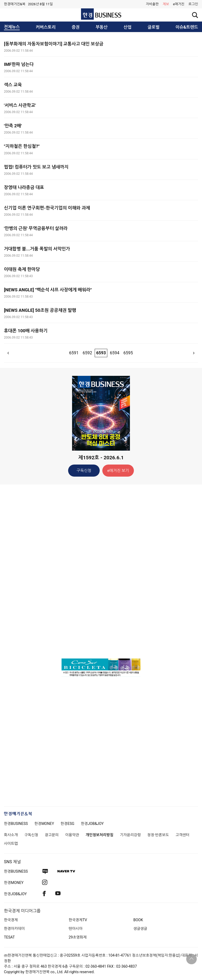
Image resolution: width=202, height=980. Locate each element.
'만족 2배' (13, 126)
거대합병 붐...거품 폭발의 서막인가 (37, 249)
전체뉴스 (12, 27)
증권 (76, 27)
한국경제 (11, 920)
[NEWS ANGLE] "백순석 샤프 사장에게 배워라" (48, 290)
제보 (166, 4)
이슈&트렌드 (187, 27)
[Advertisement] (101, 571)
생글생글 (140, 929)
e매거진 (179, 4)
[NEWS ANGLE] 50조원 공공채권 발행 (40, 310)
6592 (87, 353)
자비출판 (152, 4)
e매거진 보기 (118, 471)
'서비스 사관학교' (20, 105)
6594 (115, 353)
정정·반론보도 (158, 835)
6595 (128, 353)
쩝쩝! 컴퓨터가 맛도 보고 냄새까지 (36, 167)
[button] (193, 4)
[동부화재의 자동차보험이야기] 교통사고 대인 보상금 (54, 44)
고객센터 (182, 835)
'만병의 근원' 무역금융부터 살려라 (36, 228)
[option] (101, 668)
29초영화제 (78, 937)
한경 (16, 824)
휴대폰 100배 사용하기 (26, 331)
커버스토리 (46, 27)
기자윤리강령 (130, 835)
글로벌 (153, 27)
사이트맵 (11, 844)
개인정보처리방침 (100, 835)
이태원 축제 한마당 (22, 269)
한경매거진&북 (15, 4)
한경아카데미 (14, 929)
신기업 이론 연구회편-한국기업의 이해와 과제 (47, 208)
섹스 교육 (13, 85)
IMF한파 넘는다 (19, 64)
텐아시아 (76, 929)
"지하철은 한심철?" (22, 146)
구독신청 (84, 471)
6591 (74, 353)
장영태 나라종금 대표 (24, 187)
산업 (128, 27)
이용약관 (72, 835)
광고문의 (52, 835)
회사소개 (11, 835)
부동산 (102, 27)
